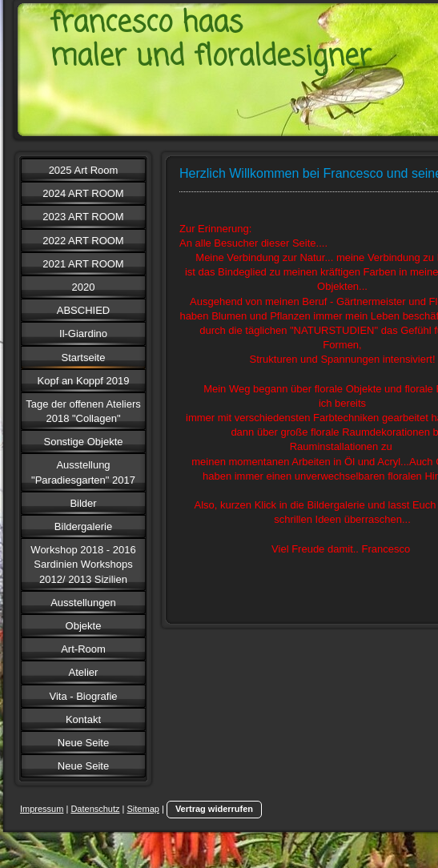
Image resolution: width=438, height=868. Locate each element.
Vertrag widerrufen (214, 809)
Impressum (42, 809)
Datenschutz (95, 809)
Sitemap (143, 809)
